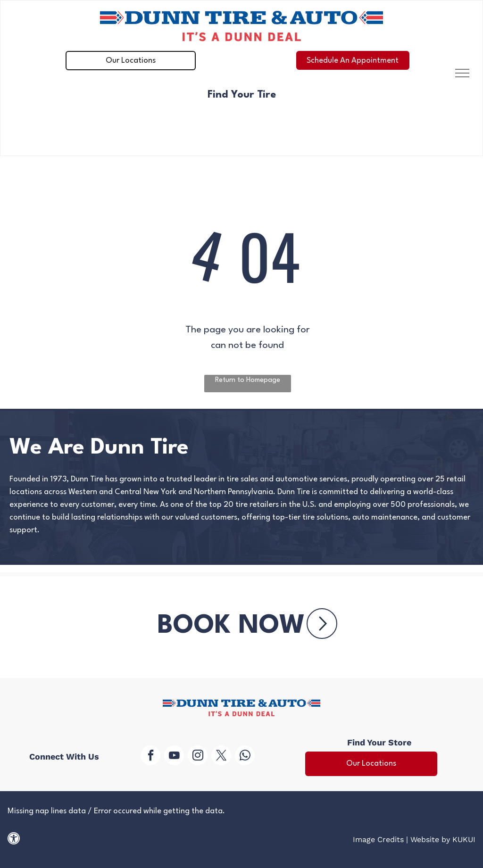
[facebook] (150, 756)
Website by (430, 839)
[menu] (462, 73)
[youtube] (174, 756)
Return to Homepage (248, 380)
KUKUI (464, 839)
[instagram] (198, 756)
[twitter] (221, 756)
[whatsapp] (245, 756)
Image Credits (378, 839)
